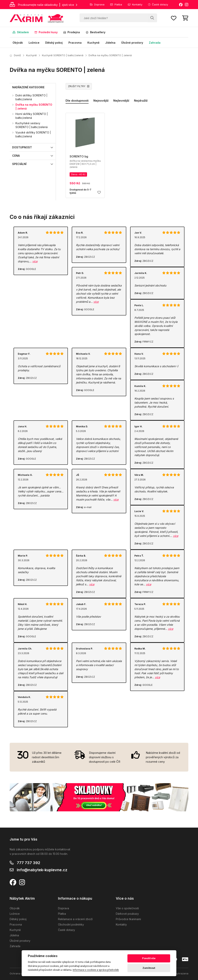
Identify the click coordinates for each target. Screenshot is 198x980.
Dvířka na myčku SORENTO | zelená (110, 55)
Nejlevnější (121, 101)
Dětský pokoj (54, 43)
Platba (116, 4)
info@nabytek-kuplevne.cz (42, 870)
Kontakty (135, 4)
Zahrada (155, 43)
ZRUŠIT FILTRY (79, 86)
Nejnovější (101, 101)
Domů (15, 55)
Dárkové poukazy (127, 914)
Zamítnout (149, 968)
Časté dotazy (158, 4)
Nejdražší (141, 101)
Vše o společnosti (127, 908)
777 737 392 (29, 863)
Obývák (18, 43)
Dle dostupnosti (77, 101)
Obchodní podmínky (71, 924)
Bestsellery (96, 32)
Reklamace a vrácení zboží (75, 919)
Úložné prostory (132, 43)
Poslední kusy (46, 32)
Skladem (21, 32)
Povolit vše (149, 958)
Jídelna (110, 43)
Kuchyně (93, 43)
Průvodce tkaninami (128, 919)
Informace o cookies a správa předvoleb (96, 970)
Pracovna (75, 43)
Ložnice (34, 43)
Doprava (97, 4)
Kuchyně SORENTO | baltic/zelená (63, 55)
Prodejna (72, 32)
